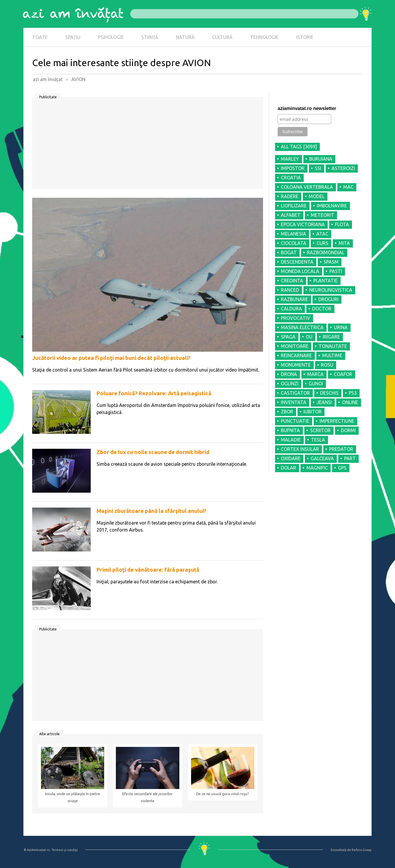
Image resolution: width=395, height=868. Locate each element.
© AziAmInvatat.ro (37, 850)
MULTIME (332, 355)
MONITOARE (295, 346)
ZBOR (287, 412)
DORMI (348, 430)
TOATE (40, 37)
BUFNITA (290, 430)
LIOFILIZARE (294, 206)
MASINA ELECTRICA (302, 327)
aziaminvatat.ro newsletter (307, 108)
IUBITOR (312, 412)
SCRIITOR (320, 430)
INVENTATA (294, 402)
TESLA (318, 440)
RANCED (290, 290)
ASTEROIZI (343, 168)
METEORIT (322, 215)
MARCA (315, 374)
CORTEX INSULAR (300, 449)
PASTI (336, 271)
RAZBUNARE (294, 299)
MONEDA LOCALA (300, 271)
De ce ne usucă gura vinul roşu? (223, 794)
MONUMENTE (296, 365)
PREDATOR (341, 449)
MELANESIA (293, 234)
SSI (318, 168)
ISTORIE (305, 37)
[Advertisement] (148, 145)
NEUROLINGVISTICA (331, 290)
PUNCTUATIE (295, 421)
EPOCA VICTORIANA (303, 224)
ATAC (322, 234)
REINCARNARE (296, 355)
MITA (344, 243)
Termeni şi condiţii (65, 850)
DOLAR (288, 468)
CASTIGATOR (295, 393)
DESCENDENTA (297, 262)
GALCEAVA (322, 458)
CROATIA (291, 178)
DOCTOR (322, 309)
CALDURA (291, 309)
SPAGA (288, 337)
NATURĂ (185, 37)
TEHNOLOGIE (264, 37)
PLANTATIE (326, 281)
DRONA (289, 374)
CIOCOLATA (294, 243)
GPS (342, 468)
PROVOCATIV (296, 318)
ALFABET (291, 215)
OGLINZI (290, 384)
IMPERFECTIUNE (337, 421)
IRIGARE (331, 337)
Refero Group (361, 850)
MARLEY (290, 159)
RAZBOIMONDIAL (326, 252)
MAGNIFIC (317, 468)
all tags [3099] (299, 147)
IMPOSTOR (293, 168)
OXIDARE (291, 458)
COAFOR (343, 374)
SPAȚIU (73, 37)
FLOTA (342, 224)
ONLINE (350, 402)
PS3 (353, 393)
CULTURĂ (222, 37)
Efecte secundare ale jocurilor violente (147, 797)
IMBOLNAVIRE (332, 206)
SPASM (331, 262)
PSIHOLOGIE (111, 37)
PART (350, 458)
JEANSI (324, 402)
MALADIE (291, 440)
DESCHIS (329, 393)
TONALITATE (333, 346)
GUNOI (316, 384)
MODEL (317, 196)
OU (309, 337)
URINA (341, 327)
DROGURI (328, 299)
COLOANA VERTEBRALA (307, 187)
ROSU (327, 365)
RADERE (290, 196)
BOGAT (289, 252)
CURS (322, 243)
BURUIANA (321, 159)
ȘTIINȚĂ (150, 37)
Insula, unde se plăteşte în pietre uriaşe (73, 797)
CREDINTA (292, 281)
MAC (348, 187)
